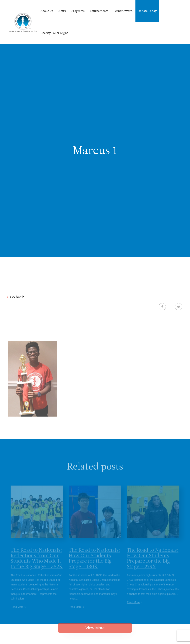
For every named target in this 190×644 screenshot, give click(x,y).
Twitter (179, 307)
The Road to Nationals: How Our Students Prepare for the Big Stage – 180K (94, 561)
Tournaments (99, 11)
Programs (78, 11)
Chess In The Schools (23, 23)
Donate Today (147, 11)
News (62, 11)
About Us (47, 11)
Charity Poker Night (54, 33)
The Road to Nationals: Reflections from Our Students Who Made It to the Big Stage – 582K (37, 561)
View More (95, 631)
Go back (17, 297)
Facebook (162, 307)
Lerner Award (123, 11)
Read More (17, 610)
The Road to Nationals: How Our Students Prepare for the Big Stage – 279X (153, 561)
